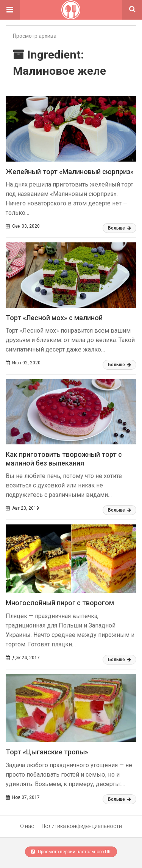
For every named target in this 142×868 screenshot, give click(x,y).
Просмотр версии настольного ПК (71, 852)
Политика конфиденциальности (82, 826)
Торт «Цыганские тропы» (47, 752)
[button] (10, 10)
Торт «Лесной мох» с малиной (54, 318)
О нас (27, 826)
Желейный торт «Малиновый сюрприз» (70, 172)
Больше (119, 228)
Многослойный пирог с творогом (60, 603)
